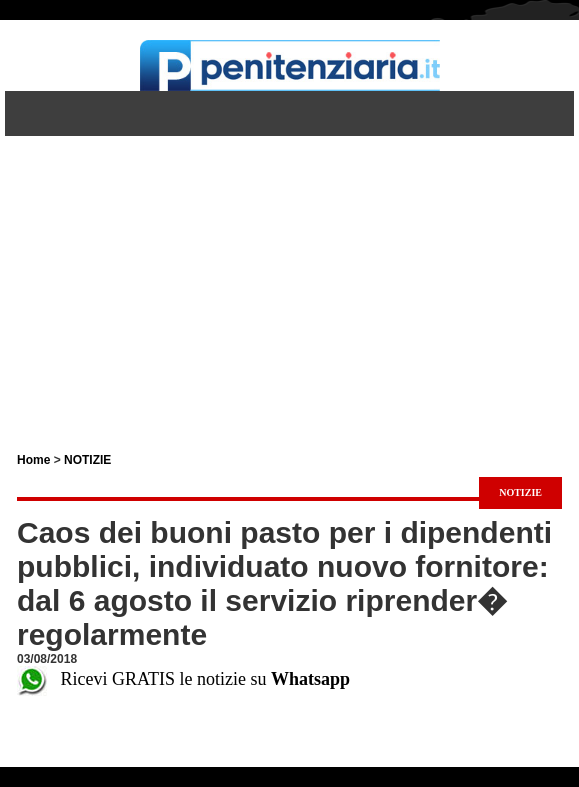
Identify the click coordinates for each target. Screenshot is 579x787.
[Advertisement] (289, 276)
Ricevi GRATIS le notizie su (183, 679)
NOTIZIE (87, 460)
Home (33, 460)
